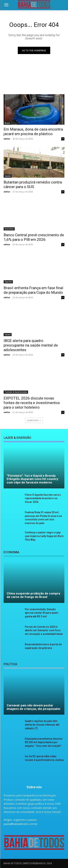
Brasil (7, 123)
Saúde (8, 176)
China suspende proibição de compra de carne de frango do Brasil (33, 595)
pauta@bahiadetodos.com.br (21, 824)
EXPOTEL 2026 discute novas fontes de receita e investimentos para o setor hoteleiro (32, 403)
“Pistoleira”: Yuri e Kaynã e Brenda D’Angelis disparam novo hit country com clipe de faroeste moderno (32, 479)
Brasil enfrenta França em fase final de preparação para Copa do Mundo (33, 290)
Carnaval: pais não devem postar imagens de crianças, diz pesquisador (34, 707)
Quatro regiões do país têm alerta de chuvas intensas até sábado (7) (42, 725)
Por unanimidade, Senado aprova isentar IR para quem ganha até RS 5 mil (42, 613)
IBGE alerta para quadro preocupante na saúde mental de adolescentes (31, 345)
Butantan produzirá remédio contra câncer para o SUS (33, 185)
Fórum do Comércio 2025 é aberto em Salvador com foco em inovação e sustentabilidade (44, 630)
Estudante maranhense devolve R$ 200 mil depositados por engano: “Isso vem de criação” (44, 742)
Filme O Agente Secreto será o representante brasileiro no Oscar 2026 (43, 498)
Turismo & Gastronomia (16, 392)
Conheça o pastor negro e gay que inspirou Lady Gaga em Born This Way (44, 536)
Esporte (8, 282)
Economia (9, 229)
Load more (34, 420)
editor (7, 139)
